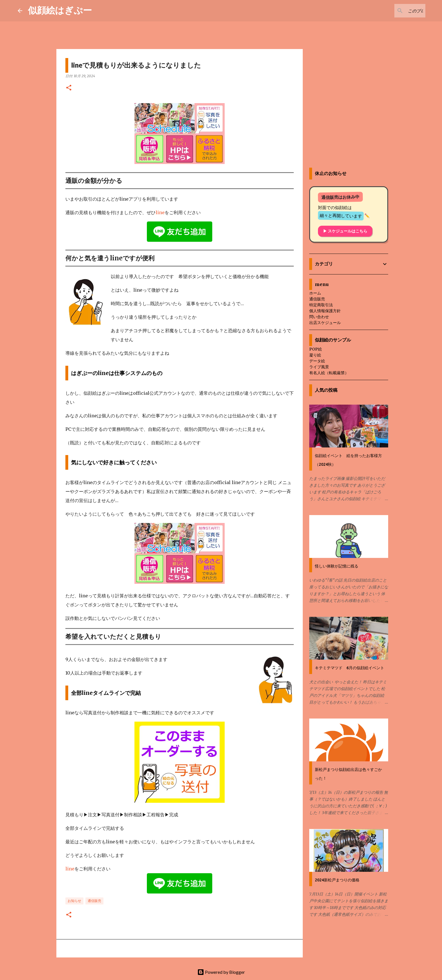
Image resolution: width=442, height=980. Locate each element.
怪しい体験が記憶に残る (337, 566)
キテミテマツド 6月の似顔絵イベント (350, 668)
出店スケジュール (325, 323)
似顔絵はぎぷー (60, 10)
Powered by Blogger (221, 972)
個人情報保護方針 (325, 311)
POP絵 (316, 349)
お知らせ (74, 901)
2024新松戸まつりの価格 (337, 880)
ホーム (315, 293)
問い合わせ (319, 317)
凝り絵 (315, 355)
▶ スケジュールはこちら (345, 231)
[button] (69, 88)
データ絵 (317, 361)
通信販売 (94, 901)
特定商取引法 (321, 305)
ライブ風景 (319, 367)
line (160, 212)
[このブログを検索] (396, 11)
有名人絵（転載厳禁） (329, 373)
